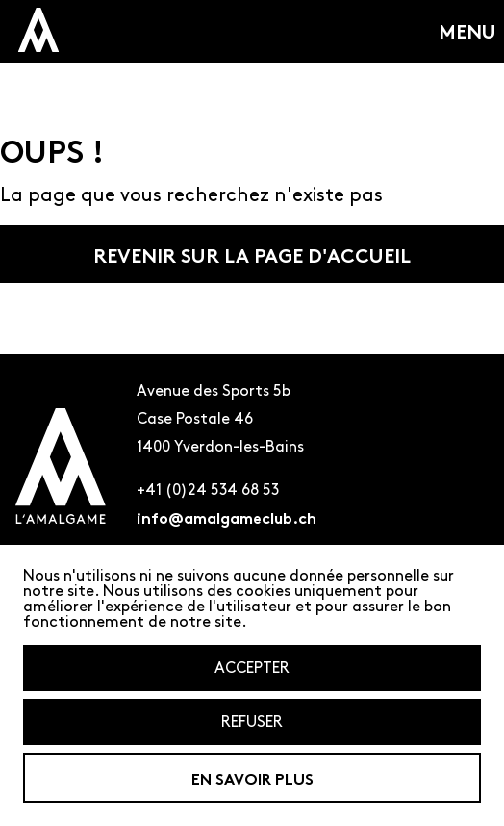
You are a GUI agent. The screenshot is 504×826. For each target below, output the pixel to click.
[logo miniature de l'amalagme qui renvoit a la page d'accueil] (38, 30)
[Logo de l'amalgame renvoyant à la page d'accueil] (61, 470)
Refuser (252, 722)
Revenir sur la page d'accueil (252, 254)
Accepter (252, 668)
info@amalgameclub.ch (227, 516)
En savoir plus (252, 777)
